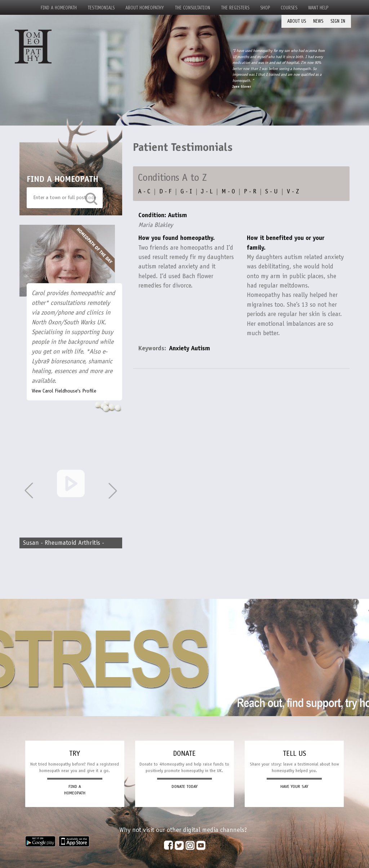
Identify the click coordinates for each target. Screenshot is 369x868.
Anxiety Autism (190, 348)
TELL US (294, 753)
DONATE (184, 753)
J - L (207, 191)
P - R (250, 191)
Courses (289, 8)
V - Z (293, 191)
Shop (265, 8)
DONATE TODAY (184, 786)
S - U (272, 191)
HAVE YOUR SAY (294, 786)
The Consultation (192, 8)
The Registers (235, 8)
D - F (165, 191)
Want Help (318, 8)
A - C (144, 191)
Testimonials (101, 8)
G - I (186, 191)
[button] (113, 491)
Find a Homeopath (59, 8)
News (318, 21)
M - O (228, 191)
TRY (75, 753)
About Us (297, 21)
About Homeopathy (145, 8)
